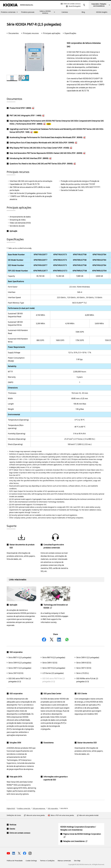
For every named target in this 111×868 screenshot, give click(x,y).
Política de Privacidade (15, 861)
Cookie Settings (31, 861)
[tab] (12, 78)
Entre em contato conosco (72, 4)
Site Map (77, 861)
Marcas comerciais (64, 861)
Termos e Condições (47, 861)
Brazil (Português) (75, 6)
